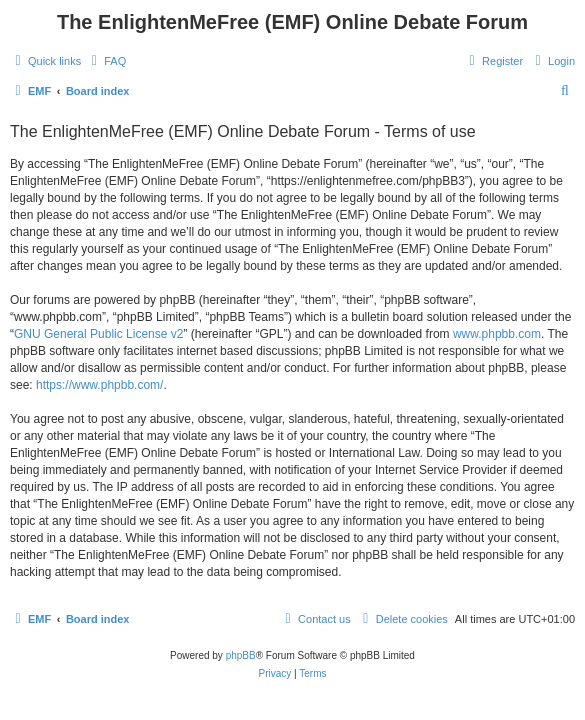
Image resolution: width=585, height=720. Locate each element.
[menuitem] (106, 61)
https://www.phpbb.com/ (99, 385)
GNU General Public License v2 (98, 334)
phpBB (241, 655)
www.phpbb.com (497, 334)
